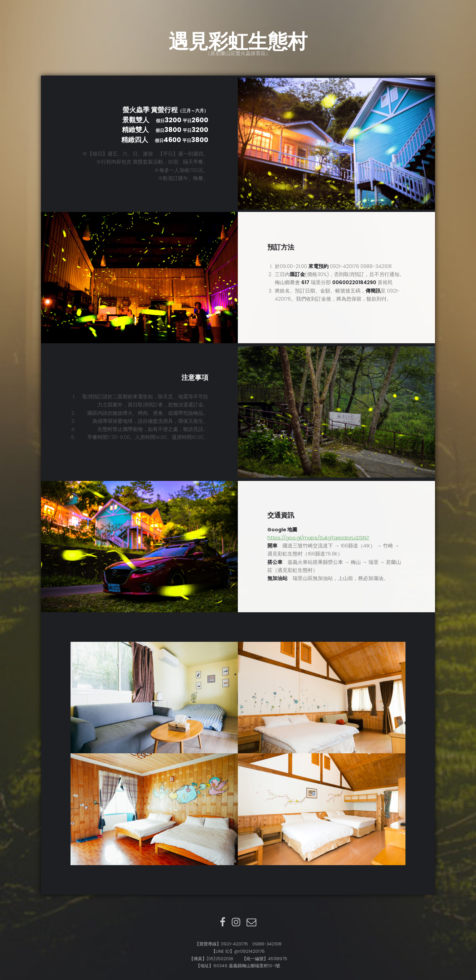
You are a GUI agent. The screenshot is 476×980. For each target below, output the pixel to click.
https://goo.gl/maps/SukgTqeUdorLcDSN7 (318, 538)
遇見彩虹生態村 (238, 42)
